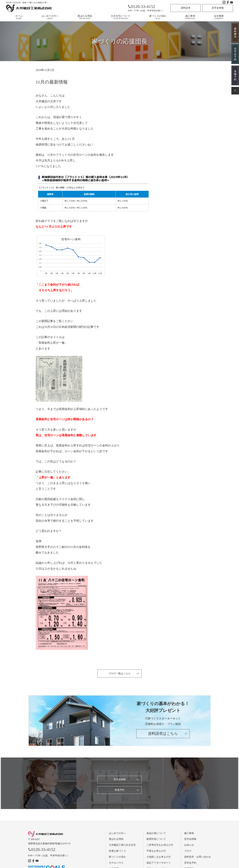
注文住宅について (121, 17)
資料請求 (186, 8)
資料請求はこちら (163, 735)
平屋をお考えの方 (156, 852)
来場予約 (120, 790)
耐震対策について (156, 840)
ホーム (19, 17)
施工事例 (190, 17)
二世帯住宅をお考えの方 (160, 846)
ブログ (188, 852)
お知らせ (189, 846)
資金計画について (156, 834)
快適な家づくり (117, 852)
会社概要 (219, 17)
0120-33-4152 (142, 6)
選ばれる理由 (85, 17)
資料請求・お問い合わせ (198, 857)
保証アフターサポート (159, 863)
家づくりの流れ (158, 17)
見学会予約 (190, 863)
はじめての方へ (50, 17)
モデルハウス (116, 863)
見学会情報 (218, 8)
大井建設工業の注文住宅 (122, 846)
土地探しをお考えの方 (159, 857)
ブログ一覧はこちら (120, 673)
